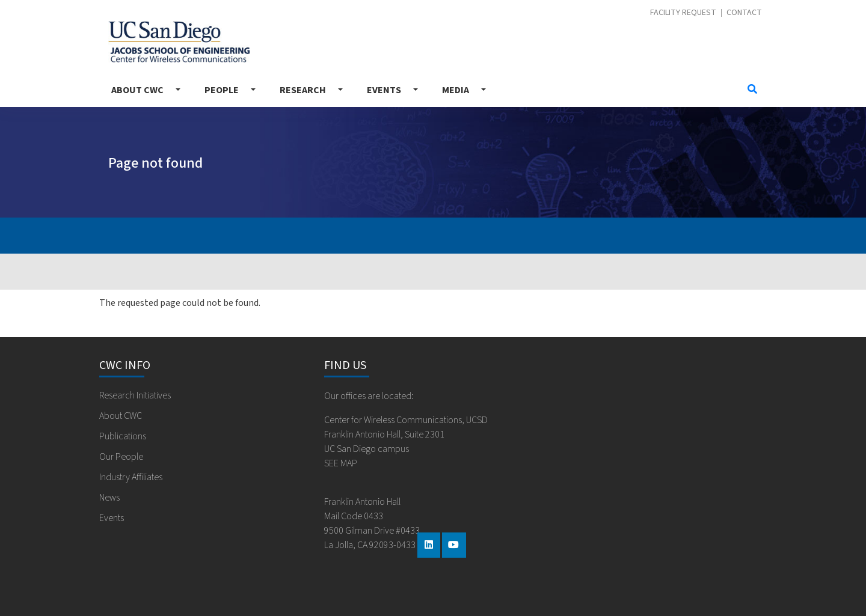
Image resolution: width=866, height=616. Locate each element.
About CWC (137, 90)
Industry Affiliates (131, 477)
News (109, 498)
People (222, 90)
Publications (123, 436)
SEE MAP (341, 463)
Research (303, 90)
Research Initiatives (135, 395)
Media (456, 90)
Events (384, 90)
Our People (121, 457)
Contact (744, 13)
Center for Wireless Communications (179, 42)
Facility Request (683, 13)
